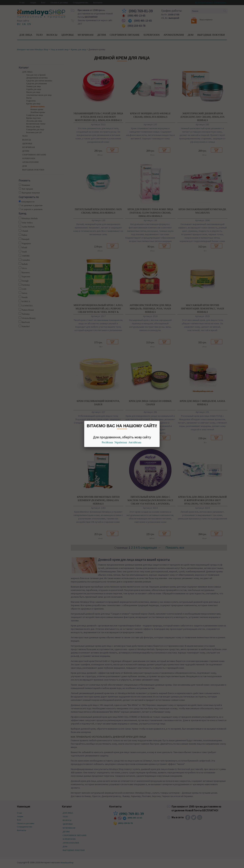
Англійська (135, 442)
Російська (107, 442)
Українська (121, 442)
